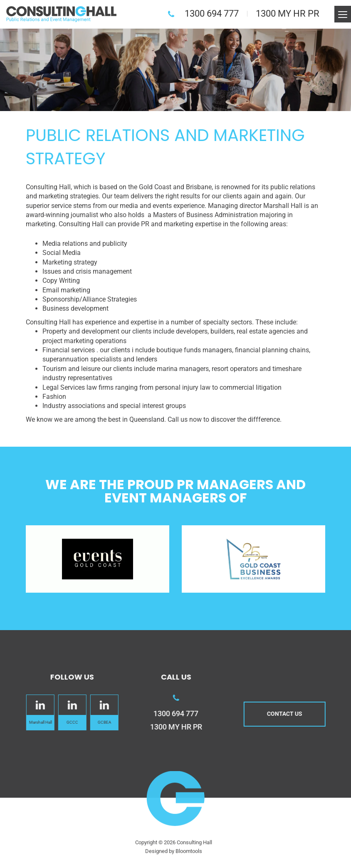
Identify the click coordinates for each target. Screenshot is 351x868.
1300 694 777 (212, 14)
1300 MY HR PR (288, 14)
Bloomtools (189, 855)
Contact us (288, 714)
